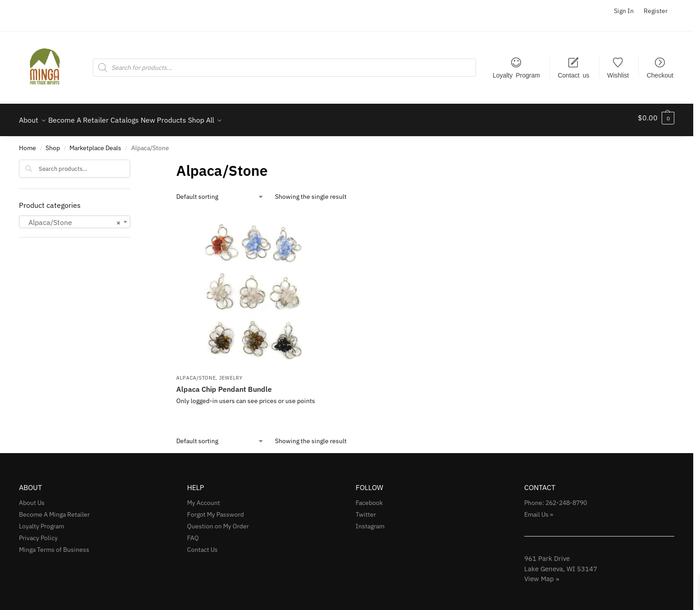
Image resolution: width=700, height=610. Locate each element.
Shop (53, 143)
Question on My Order (218, 521)
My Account (204, 498)
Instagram (370, 521)
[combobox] (75, 216)
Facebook (369, 498)
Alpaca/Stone (196, 373)
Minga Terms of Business (54, 545)
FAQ (193, 533)
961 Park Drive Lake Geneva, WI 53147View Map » (561, 564)
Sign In (624, 11)
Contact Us (202, 545)
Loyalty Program (516, 75)
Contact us (573, 75)
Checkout (660, 75)
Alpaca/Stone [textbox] (72, 217)
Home (27, 143)
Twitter (366, 509)
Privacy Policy (38, 533)
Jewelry (231, 373)
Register (656, 11)
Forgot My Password (215, 509)
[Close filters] (133, 161)
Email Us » (539, 509)
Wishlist (618, 75)
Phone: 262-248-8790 (556, 498)
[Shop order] (220, 192)
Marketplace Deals (95, 143)
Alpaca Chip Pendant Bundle (224, 384)
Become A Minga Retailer (54, 509)
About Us (32, 498)
